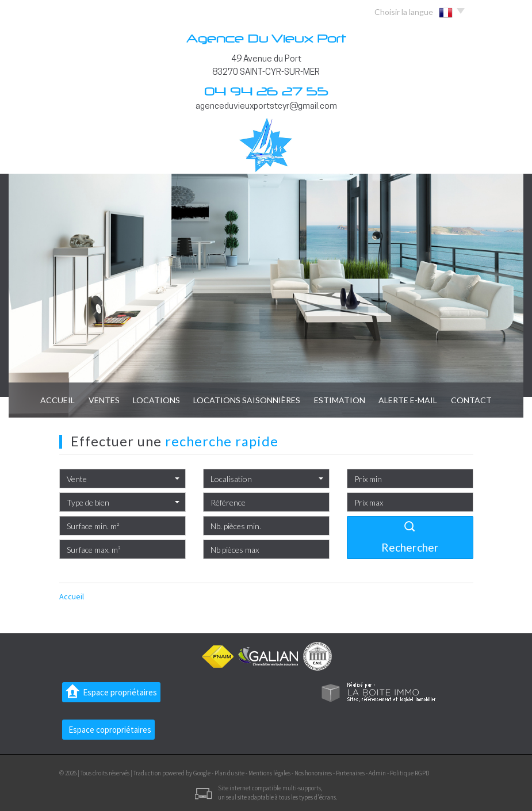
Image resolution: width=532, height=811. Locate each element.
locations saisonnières (247, 400)
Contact (485, 400)
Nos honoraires (313, 773)
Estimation (344, 400)
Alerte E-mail (418, 400)
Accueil (44, 400)
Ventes (94, 400)
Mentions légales (269, 773)
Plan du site (229, 773)
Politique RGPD (409, 773)
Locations (152, 400)
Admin (377, 773)
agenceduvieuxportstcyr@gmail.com (266, 106)
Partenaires (350, 773)
